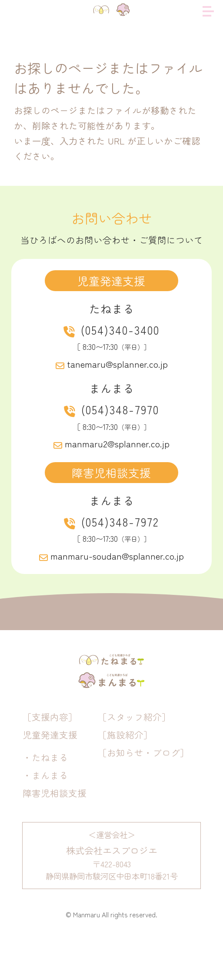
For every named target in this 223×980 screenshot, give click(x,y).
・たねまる (45, 795)
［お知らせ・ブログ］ (143, 791)
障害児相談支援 (55, 831)
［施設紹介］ (125, 773)
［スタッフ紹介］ (134, 755)
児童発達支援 (50, 773)
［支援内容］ (50, 755)
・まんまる (45, 813)
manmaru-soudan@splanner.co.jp (117, 556)
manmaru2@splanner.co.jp (117, 443)
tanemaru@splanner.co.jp (117, 364)
